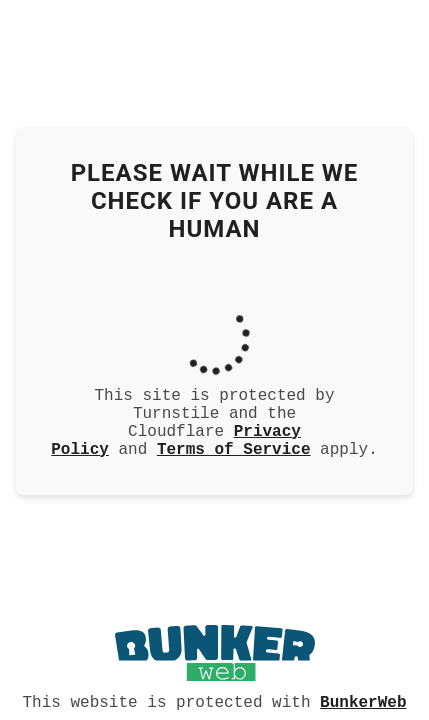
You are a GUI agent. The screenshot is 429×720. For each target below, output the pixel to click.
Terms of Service (234, 454)
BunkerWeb (363, 701)
